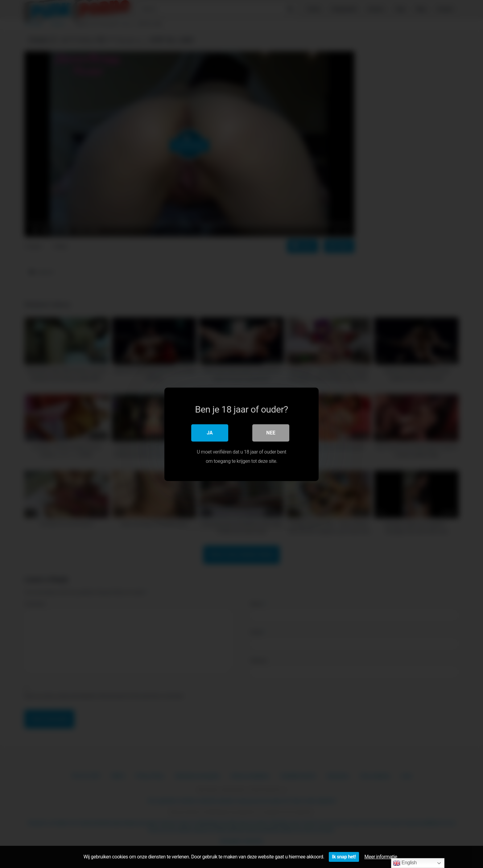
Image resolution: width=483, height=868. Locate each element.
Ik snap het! (344, 857)
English (405, 863)
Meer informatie (381, 857)
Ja (210, 432)
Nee (271, 432)
